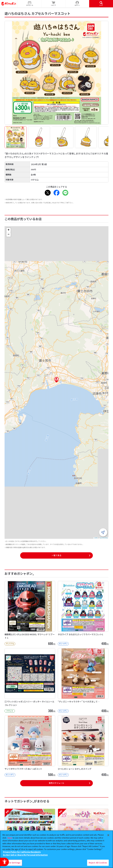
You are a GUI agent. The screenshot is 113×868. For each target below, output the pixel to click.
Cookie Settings (12, 863)
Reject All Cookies (98, 863)
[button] (56, 380)
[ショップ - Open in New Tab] (53, 4)
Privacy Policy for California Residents (22, 852)
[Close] (108, 835)
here (10, 838)
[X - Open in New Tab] (48, 193)
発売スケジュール (56, 783)
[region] (56, 849)
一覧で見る (56, 555)
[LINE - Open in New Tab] (65, 193)
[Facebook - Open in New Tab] (56, 193)
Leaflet (96, 538)
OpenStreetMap (104, 538)
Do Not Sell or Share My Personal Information (25, 855)
